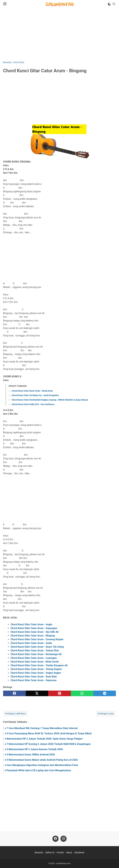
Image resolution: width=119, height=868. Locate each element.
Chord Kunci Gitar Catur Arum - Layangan (34, 658)
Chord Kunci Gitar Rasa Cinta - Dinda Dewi (32, 391)
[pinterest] (59, 693)
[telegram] (105, 693)
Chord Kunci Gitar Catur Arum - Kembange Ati (36, 654)
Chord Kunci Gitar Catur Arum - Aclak (31, 643)
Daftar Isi (50, 852)
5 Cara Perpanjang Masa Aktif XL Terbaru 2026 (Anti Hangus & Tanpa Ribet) (49, 733)
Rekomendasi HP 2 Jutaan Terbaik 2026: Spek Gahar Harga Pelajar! (45, 739)
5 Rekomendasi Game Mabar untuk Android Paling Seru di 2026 (42, 760)
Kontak (60, 852)
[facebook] (14, 693)
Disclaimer (79, 852)
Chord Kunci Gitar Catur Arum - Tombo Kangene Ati (39, 665)
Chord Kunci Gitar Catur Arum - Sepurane (34, 680)
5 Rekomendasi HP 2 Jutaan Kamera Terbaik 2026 (35, 749)
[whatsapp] (82, 693)
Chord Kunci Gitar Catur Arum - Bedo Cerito (35, 662)
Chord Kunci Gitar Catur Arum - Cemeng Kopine (37, 639)
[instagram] (64, 839)
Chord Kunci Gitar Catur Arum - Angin (31, 624)
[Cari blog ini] (114, 4)
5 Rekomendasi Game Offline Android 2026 (31, 755)
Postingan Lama (106, 714)
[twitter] (37, 693)
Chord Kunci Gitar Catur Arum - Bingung (33, 636)
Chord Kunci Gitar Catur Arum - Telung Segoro (36, 669)
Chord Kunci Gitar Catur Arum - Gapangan (34, 628)
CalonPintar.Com (63, 864)
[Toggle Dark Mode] (109, 4)
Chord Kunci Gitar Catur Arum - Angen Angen (36, 673)
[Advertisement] (59, 34)
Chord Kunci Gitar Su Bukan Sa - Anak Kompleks (35, 395)
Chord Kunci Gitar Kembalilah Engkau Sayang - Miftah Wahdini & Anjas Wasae (50, 400)
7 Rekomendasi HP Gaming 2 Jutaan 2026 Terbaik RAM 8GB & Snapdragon (49, 744)
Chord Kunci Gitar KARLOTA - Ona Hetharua (33, 404)
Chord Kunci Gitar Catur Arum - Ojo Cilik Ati (35, 632)
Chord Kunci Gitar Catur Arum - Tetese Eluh (35, 650)
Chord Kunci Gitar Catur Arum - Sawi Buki (34, 677)
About (69, 852)
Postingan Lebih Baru (15, 714)
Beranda (39, 852)
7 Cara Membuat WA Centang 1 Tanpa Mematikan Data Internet (42, 728)
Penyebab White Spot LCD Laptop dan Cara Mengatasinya (39, 770)
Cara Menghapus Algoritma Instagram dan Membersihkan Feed (42, 765)
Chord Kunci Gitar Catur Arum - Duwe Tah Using (37, 647)
